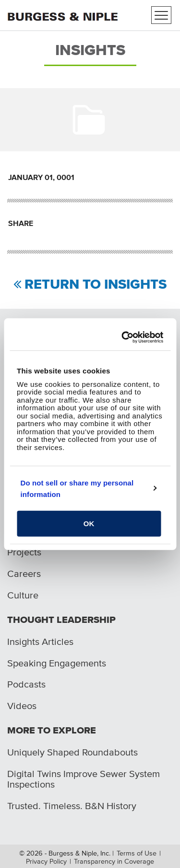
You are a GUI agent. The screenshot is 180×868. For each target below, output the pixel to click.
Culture (23, 595)
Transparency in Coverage (114, 861)
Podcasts (26, 684)
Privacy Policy (46, 861)
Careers (24, 574)
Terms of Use (137, 853)
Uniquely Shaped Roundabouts (72, 752)
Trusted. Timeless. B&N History (72, 806)
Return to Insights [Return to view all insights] (96, 285)
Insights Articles (40, 642)
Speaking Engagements (57, 663)
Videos (22, 706)
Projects (24, 552)
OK (89, 524)
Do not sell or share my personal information (77, 488)
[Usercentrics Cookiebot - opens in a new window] (124, 337)
